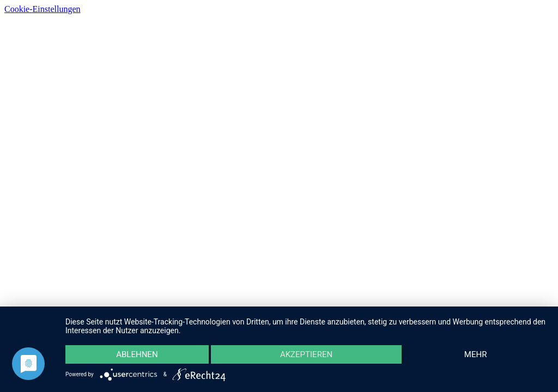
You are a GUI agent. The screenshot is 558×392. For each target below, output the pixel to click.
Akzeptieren (306, 354)
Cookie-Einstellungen (43, 9)
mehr (476, 354)
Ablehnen (137, 354)
